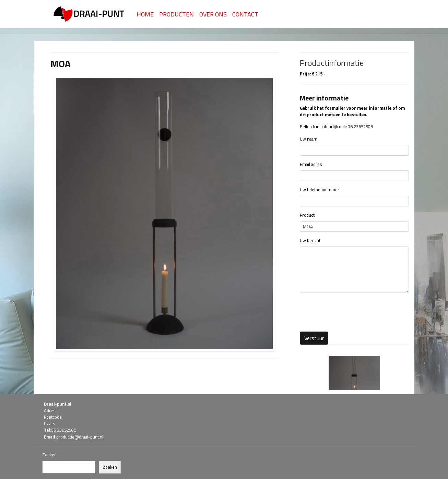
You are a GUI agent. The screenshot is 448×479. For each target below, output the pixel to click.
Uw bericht (310, 241)
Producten (176, 14)
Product (307, 215)
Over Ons (213, 14)
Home (145, 14)
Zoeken (49, 455)
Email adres (311, 164)
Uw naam (309, 139)
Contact (245, 14)
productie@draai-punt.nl (80, 437)
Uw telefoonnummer (320, 190)
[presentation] (352, 311)
